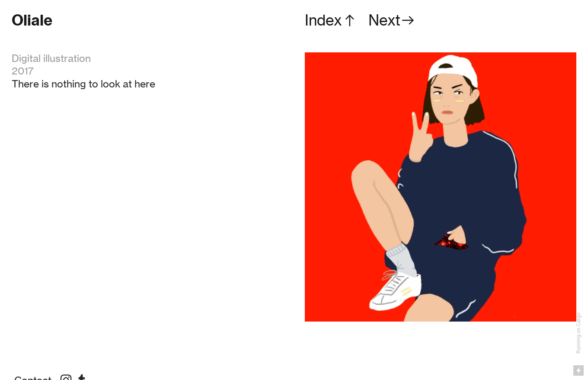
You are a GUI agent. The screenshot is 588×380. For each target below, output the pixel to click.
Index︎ (331, 20)
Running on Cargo (578, 333)
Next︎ (392, 20)
